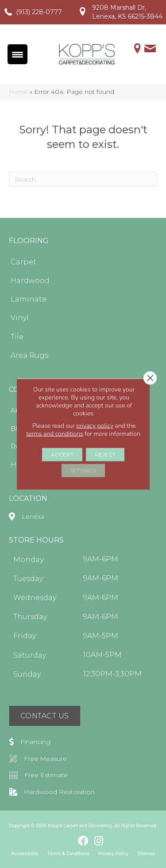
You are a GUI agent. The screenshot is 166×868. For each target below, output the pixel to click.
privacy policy (95, 426)
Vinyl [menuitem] (20, 318)
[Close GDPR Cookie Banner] (150, 378)
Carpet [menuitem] (23, 262)
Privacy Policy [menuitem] (113, 854)
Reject (105, 455)
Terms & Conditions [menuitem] (68, 854)
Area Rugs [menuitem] (29, 355)
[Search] (83, 179)
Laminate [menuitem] (29, 299)
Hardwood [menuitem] (30, 281)
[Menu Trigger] (17, 54)
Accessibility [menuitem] (25, 854)
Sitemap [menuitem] (146, 854)
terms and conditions (55, 434)
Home (18, 92)
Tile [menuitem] (17, 337)
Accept (62, 455)
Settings (83, 471)
